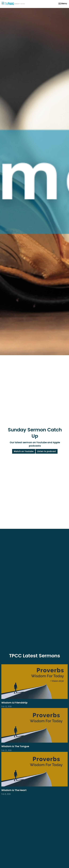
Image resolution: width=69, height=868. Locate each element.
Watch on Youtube (24, 451)
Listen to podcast (47, 451)
